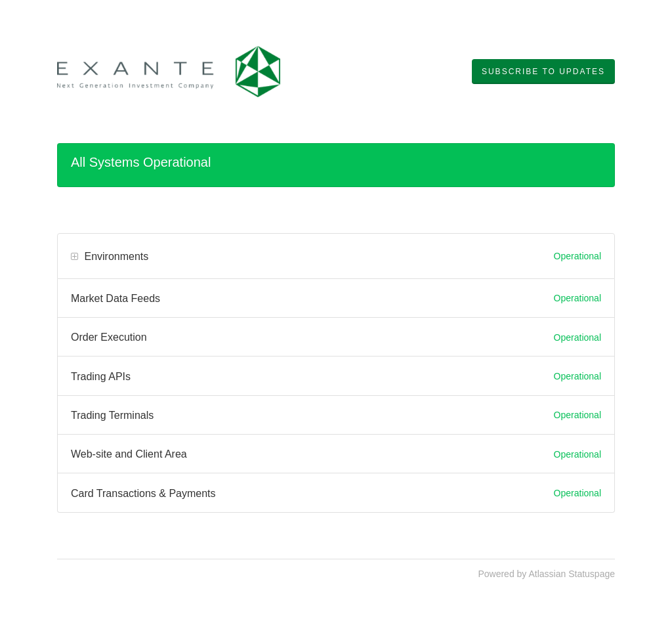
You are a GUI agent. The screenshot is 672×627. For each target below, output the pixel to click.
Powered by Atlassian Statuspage (546, 574)
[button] (543, 72)
